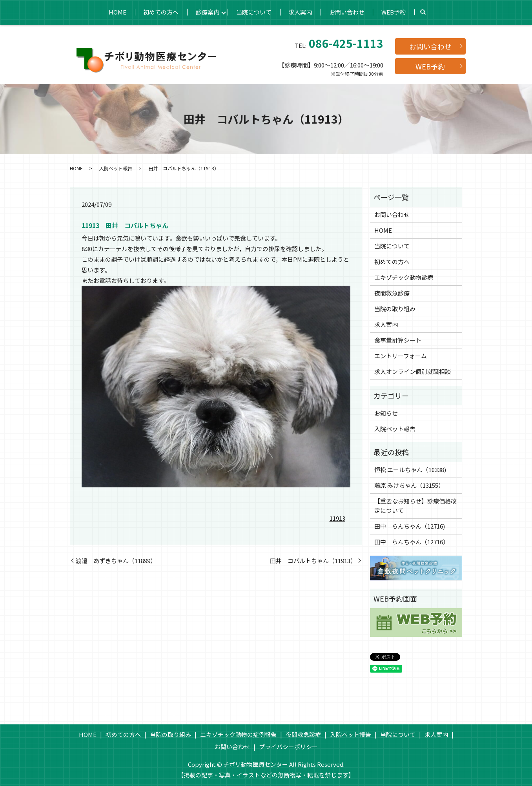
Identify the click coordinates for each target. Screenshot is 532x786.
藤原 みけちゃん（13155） (409, 485)
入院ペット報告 (116, 168)
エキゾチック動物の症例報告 (238, 734)
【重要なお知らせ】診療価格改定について (415, 506)
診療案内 (207, 12)
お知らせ (386, 413)
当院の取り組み (395, 309)
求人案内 (301, 12)
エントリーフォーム (401, 356)
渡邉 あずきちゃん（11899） (116, 561)
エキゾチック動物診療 (404, 277)
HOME (116, 12)
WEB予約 (395, 12)
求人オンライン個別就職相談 (413, 371)
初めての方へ (160, 12)
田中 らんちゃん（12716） (412, 542)
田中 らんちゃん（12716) (410, 526)
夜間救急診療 (392, 293)
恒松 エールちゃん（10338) (410, 470)
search (425, 12)
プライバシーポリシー (288, 747)
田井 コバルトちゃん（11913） (313, 561)
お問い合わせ (348, 12)
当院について (254, 12)
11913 (337, 518)
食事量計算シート (398, 340)
